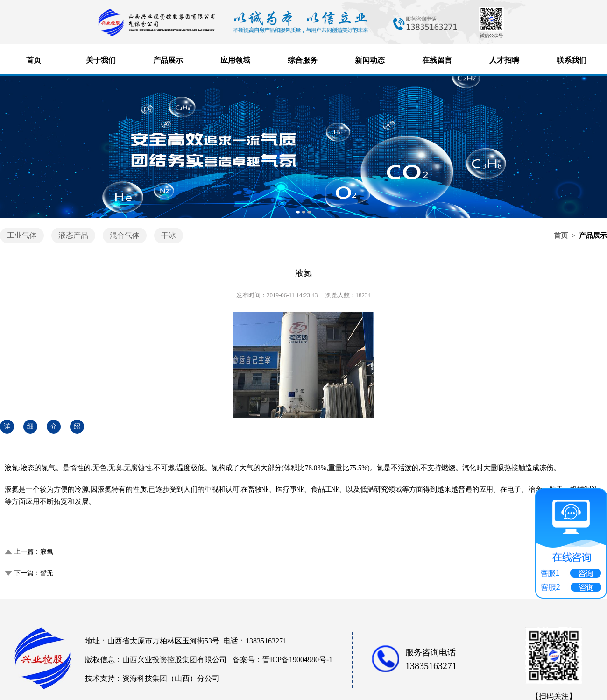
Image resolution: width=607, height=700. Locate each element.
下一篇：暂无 (34, 573)
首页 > (565, 236)
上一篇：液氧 (34, 552)
